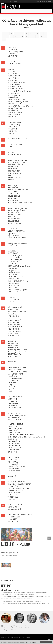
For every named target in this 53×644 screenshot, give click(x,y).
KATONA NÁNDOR (14, 262)
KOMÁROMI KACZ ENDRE (17, 277)
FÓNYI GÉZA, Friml (14, 173)
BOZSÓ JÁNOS (13, 117)
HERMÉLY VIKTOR (14, 215)
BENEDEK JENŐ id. (14, 84)
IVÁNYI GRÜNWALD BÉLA (17, 237)
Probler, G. (12, 391)
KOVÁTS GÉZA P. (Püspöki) (17, 290)
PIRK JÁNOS (12, 385)
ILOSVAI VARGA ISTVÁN (16, 231)
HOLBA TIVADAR (14, 219)
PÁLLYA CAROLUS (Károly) (17, 372)
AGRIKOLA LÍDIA (14, 54)
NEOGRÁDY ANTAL (15, 354)
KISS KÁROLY (12, 264)
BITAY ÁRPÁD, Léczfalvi (16, 100)
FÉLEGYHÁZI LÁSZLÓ (15, 164)
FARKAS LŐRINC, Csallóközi (17, 160)
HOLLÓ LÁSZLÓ (13, 221)
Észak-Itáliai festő (14, 154)
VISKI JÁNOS (12, 499)
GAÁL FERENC (13, 185)
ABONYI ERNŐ (13, 49)
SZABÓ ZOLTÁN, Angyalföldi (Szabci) (21, 435)
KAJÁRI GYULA (13, 253)
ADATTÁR (25, 545)
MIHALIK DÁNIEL (14, 322)
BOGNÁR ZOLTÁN (14, 104)
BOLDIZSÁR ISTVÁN (15, 108)
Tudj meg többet (33, 642)
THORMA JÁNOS (14, 458)
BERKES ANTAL (13, 93)
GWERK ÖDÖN (13, 200)
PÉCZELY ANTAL (13, 383)
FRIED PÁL (11, 180)
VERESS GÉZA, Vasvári (16, 490)
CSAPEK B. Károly (14, 125)
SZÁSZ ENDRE (12, 439)
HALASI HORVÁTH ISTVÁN (17, 208)
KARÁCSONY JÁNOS (15, 255)
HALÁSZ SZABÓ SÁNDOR (17, 210)
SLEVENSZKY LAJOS (15, 428)
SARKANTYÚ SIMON (15, 413)
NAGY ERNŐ (12, 341)
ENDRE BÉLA (12, 147)
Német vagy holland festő (17, 350)
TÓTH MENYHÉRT (14, 471)
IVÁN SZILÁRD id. (14, 235)
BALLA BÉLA (12, 72)
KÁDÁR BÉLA (12, 251)
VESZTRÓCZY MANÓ (15, 493)
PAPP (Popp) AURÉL (15, 378)
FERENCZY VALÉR (14, 171)
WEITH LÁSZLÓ (13, 507)
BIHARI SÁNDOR (13, 97)
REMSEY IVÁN (12, 399)
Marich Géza (12, 314)
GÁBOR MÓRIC (13, 187)
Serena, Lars (12, 422)
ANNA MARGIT (13, 56)
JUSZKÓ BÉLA (12, 245)
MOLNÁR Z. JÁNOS (14, 331)
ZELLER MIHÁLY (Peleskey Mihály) (20, 515)
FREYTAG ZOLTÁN (14, 177)
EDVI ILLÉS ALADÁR (15, 145)
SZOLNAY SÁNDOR (14, 448)
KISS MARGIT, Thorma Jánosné (19, 266)
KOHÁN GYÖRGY (14, 272)
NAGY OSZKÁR (13, 345)
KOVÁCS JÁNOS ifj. (14, 285)
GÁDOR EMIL (12, 192)
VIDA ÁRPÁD (12, 495)
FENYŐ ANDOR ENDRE (16, 169)
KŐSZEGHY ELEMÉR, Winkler (18, 281)
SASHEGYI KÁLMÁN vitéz (17, 415)
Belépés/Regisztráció (46, 1)
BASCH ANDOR (13, 78)
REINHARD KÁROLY (15, 397)
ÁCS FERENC (12, 62)
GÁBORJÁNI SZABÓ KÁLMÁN (18, 189)
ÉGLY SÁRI (11, 152)
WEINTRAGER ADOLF (15, 505)
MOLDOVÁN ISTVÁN (15, 327)
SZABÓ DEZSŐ (13, 430)
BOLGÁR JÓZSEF (13, 110)
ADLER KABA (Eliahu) (15, 52)
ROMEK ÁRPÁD (13, 403)
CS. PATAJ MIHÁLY (14, 122)
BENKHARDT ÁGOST (15, 87)
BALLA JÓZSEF (13, 74)
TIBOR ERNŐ (12, 460)
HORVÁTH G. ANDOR (15, 223)
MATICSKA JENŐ (14, 316)
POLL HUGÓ (12, 387)
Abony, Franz (12, 47)
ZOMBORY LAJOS (14, 517)
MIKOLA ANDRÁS (14, 325)
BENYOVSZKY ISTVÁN (15, 89)
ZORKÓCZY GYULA (14, 521)
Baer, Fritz (11, 69)
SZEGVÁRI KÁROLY (14, 441)
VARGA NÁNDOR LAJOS (16, 482)
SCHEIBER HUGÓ (14, 418)
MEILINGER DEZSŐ (14, 320)
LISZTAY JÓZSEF (13, 300)
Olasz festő (12, 362)
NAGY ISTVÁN (13, 343)
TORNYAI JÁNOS (13, 468)
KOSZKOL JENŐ (13, 283)
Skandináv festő (14, 426)
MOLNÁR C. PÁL (13, 329)
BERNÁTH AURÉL (14, 95)
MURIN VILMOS (13, 335)
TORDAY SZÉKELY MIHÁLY (17, 466)
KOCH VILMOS (13, 270)
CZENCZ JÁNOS (13, 131)
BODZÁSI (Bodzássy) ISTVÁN (18, 102)
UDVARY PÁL (12, 476)
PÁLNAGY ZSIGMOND (15, 374)
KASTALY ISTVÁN (14, 257)
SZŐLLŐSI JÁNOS (14, 446)
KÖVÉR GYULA (13, 292)
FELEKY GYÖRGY (13, 167)
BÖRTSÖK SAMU (14, 115)
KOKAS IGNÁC (13, 275)
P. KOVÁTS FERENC (14, 370)
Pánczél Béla (12, 376)
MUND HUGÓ (13, 333)
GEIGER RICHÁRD (14, 194)
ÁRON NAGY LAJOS (14, 64)
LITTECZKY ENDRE (14, 302)
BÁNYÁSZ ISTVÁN (14, 76)
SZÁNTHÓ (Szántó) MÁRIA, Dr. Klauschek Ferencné (26, 437)
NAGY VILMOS (13, 348)
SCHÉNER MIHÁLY (14, 420)
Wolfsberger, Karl (14, 509)
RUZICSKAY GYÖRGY (15, 408)
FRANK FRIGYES (13, 175)
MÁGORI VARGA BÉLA (16, 307)
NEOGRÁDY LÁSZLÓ (15, 356)
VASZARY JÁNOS (13, 486)
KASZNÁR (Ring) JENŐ (15, 259)
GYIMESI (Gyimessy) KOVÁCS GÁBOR (21, 202)
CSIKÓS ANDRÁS (13, 127)
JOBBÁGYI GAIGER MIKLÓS (17, 243)
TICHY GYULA (13, 462)
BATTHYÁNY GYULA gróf (17, 82)
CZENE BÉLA (12, 133)
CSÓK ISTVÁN (12, 129)
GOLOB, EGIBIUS (14, 196)
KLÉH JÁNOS (12, 268)
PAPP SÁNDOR (13, 380)
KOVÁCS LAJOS (13, 287)
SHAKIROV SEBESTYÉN (16, 424)
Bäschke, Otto (13, 80)
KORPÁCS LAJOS (13, 279)
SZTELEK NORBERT (15, 450)
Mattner (11, 318)
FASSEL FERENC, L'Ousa (16, 162)
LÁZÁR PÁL (12, 297)
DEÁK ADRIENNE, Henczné (17, 139)
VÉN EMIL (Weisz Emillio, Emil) (19, 488)
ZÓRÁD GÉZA (12, 519)
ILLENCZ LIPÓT (13, 229)
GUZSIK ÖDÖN (13, 198)
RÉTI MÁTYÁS (13, 401)
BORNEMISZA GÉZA (15, 112)
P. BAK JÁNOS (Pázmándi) (17, 367)
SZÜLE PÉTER (12, 452)
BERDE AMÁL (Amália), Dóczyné (19, 91)
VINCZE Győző (13, 497)
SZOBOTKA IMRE (14, 443)
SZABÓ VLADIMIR (14, 433)
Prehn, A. (11, 389)
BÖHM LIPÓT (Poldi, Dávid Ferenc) (20, 106)
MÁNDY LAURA (13, 310)
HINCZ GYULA (13, 217)
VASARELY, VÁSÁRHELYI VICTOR (19, 484)
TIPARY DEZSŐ (13, 464)
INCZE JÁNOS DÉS (14, 233)
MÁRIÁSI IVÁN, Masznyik (17, 312)
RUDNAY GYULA (13, 405)
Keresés (36, 1)
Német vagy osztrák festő (17, 352)
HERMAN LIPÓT (13, 212)
